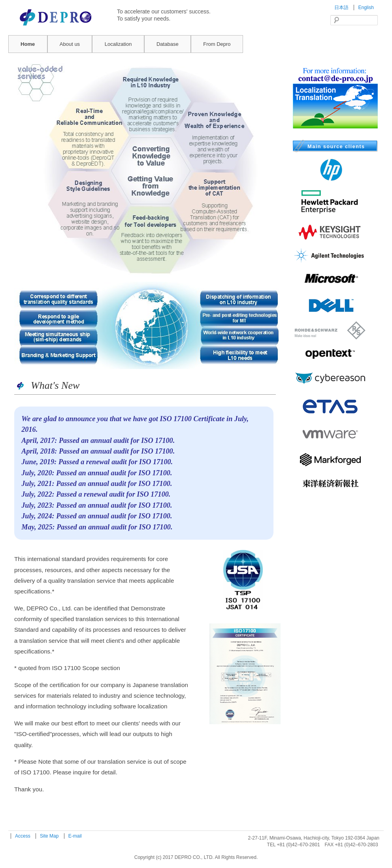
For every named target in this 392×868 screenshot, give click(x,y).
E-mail (75, 836)
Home (28, 44)
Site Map (50, 836)
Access (23, 836)
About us (70, 44)
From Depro (217, 44)
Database (168, 44)
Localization (118, 44)
